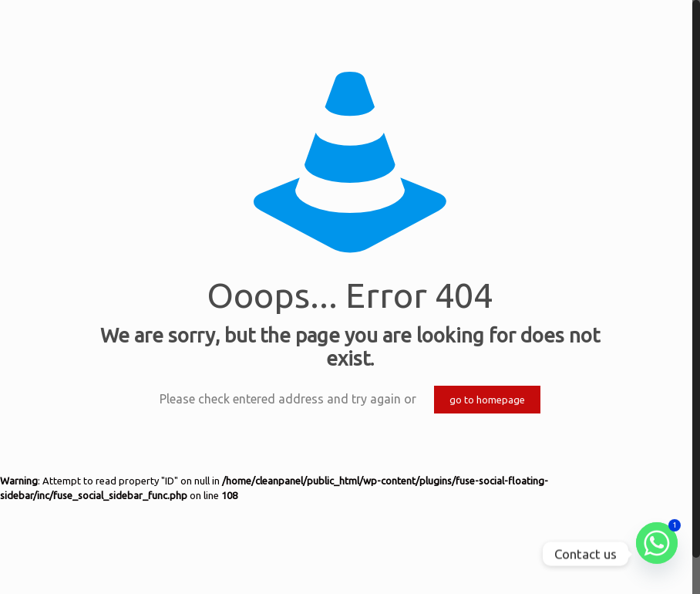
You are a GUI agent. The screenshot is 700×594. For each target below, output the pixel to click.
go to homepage (487, 400)
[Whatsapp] (657, 554)
